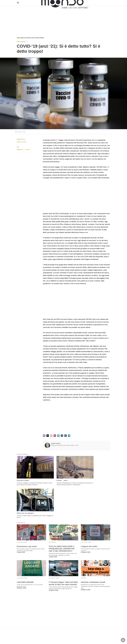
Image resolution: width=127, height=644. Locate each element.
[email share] (51, 436)
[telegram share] (69, 436)
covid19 (27, 149)
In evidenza (52, 507)
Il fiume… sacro (54, 476)
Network (84, 542)
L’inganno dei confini (89, 511)
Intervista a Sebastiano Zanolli (93, 546)
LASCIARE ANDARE (25, 546)
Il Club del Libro (22, 507)
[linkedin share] (58, 436)
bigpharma (20, 149)
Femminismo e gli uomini (27, 511)
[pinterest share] (55, 436)
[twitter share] (48, 436)
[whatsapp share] (62, 436)
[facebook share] (44, 436)
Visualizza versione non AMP (72, 639)
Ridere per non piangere (89, 476)
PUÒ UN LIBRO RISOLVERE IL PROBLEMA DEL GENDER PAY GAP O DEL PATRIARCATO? (61, 513)
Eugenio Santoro (56, 443)
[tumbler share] (66, 436)
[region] (64, 20)
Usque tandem (21, 42)
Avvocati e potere (23, 476)
